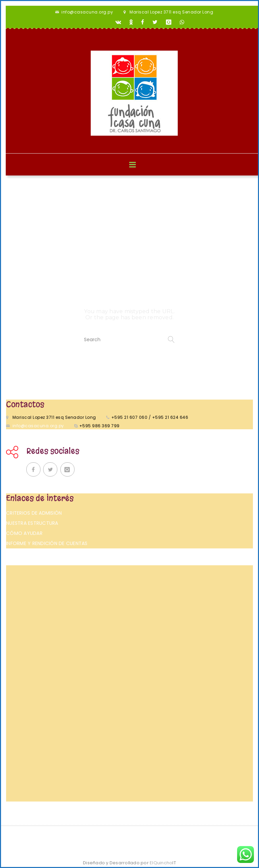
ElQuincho (163, 863)
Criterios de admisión (34, 513)
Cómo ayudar (24, 533)
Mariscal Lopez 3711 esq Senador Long (171, 12)
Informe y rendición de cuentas (47, 543)
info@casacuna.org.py (87, 12)
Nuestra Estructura (32, 523)
